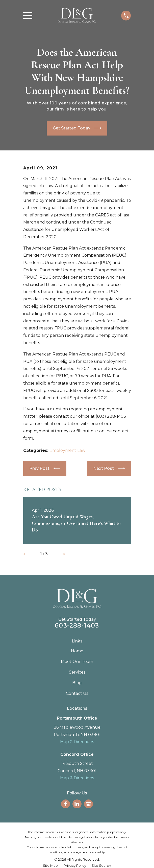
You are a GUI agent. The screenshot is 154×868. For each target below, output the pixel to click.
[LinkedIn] (77, 804)
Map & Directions (77, 742)
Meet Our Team (77, 662)
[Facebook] (66, 804)
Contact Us (77, 693)
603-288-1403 (77, 625)
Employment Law (67, 450)
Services (77, 672)
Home (77, 651)
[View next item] (58, 554)
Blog (77, 683)
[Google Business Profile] (88, 804)
